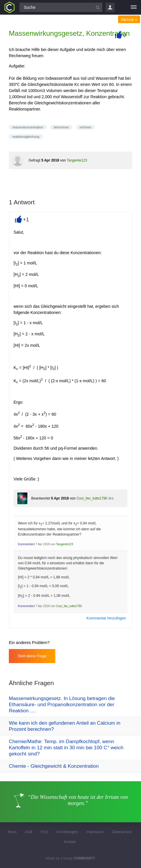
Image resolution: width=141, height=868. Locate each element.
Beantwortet (41, 498)
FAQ (44, 832)
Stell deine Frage (32, 656)
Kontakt (70, 842)
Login (110, 7)
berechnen (61, 127)
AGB (29, 832)
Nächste (129, 20)
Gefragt (34, 160)
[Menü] (134, 7)
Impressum (95, 832)
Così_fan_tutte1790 (92, 498)
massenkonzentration (28, 127)
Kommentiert (26, 544)
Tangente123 (77, 160)
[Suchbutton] (98, 7)
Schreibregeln (67, 832)
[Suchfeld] (61, 7)
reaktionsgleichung (26, 137)
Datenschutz (122, 832)
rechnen (85, 127)
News (12, 832)
